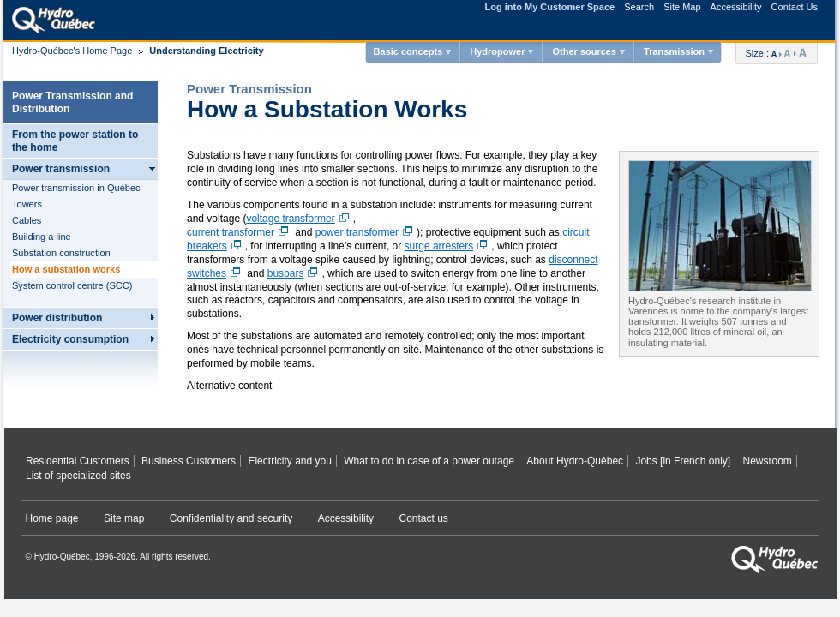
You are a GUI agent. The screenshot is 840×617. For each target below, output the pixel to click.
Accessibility (736, 7)
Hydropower (497, 51)
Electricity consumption (70, 339)
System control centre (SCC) (72, 285)
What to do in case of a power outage (429, 461)
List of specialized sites (78, 476)
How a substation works (66, 269)
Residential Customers (78, 461)
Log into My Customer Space (550, 7)
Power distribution (57, 318)
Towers (27, 204)
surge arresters (448, 246)
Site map (124, 518)
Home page (52, 518)
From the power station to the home (75, 141)
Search (639, 7)
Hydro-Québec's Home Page (72, 51)
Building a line (42, 237)
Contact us (424, 518)
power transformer (366, 232)
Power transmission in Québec (76, 188)
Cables (27, 220)
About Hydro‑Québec (575, 461)
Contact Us (795, 7)
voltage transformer (299, 219)
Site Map (682, 7)
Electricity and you (289, 461)
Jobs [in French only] (683, 461)
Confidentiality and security (231, 518)
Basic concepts (408, 51)
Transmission (674, 51)
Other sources (584, 51)
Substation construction (61, 253)
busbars (295, 273)
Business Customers (189, 461)
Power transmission (61, 169)
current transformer (240, 232)
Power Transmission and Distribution (72, 102)
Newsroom (767, 461)
